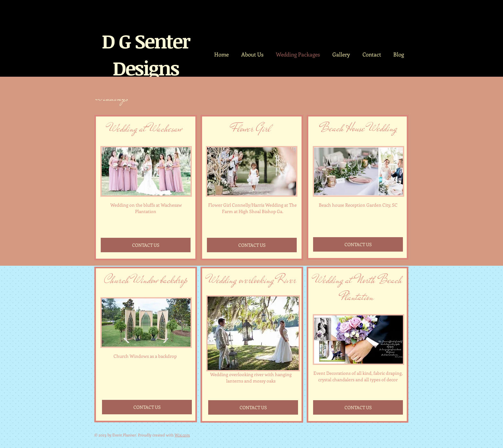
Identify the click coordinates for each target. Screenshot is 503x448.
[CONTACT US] (146, 245)
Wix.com (182, 435)
